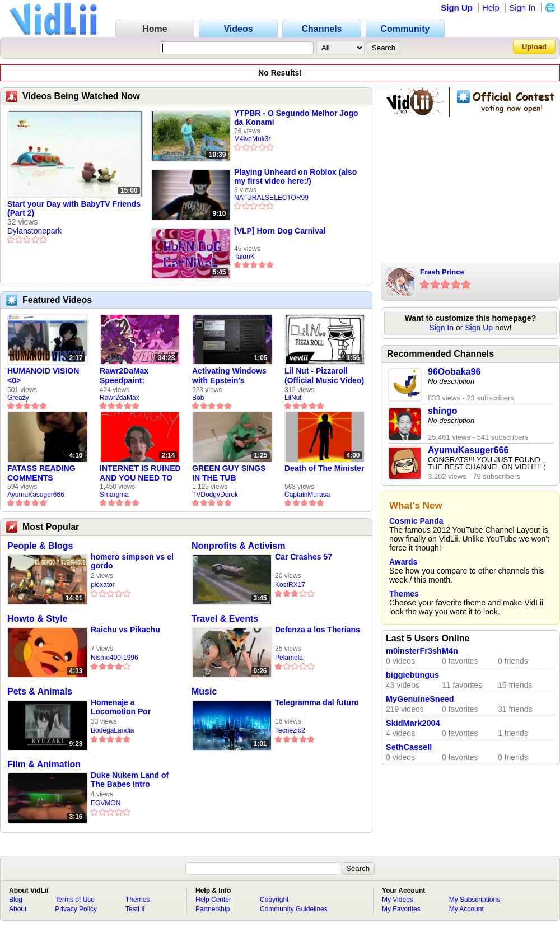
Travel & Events (225, 619)
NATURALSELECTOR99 (271, 198)
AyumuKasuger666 (36, 495)
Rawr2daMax (120, 398)
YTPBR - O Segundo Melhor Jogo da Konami (296, 118)
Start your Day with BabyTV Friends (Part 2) (74, 208)
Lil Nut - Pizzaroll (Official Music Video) (324, 376)
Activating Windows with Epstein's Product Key (229, 376)
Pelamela (289, 658)
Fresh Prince (442, 272)
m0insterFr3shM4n (422, 651)
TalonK (244, 257)
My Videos (398, 900)
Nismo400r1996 (115, 658)
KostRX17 (290, 585)
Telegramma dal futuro (317, 702)
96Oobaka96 (454, 372)
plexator (103, 585)
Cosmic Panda (416, 521)
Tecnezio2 (290, 730)
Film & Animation (44, 764)
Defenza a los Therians (318, 630)
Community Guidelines (294, 909)
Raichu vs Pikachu (125, 630)
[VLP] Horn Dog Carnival (280, 231)
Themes (404, 594)
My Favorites (401, 909)
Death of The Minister (324, 468)
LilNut (293, 398)
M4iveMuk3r (252, 139)
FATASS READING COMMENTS (41, 473)
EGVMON (106, 803)
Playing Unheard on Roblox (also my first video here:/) (295, 176)
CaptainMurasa (307, 495)
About (18, 909)
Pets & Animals (40, 691)
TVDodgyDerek (215, 495)
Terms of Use (75, 900)
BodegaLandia (112, 730)
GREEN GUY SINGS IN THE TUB (229, 473)
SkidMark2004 (413, 723)
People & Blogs (40, 546)
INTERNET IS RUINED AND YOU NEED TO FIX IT (140, 473)
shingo (442, 411)
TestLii (135, 909)
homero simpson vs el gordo (132, 561)
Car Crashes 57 (304, 557)
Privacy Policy (76, 909)
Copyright (274, 900)
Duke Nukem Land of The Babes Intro (130, 780)
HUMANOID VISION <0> (43, 376)
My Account (466, 909)
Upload (534, 47)
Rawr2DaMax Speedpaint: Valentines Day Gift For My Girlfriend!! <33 (135, 376)
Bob (198, 398)
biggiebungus (412, 675)
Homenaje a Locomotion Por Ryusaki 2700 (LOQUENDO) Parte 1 (130, 707)
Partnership (213, 909)
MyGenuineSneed (420, 699)
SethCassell (409, 747)
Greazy (18, 398)
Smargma (114, 495)
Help (491, 8)
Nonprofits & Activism (238, 546)
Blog (16, 900)
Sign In (522, 8)
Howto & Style (38, 619)
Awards (403, 562)
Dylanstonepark (34, 231)
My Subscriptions (475, 900)
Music (204, 691)
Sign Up (457, 8)
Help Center (213, 900)
